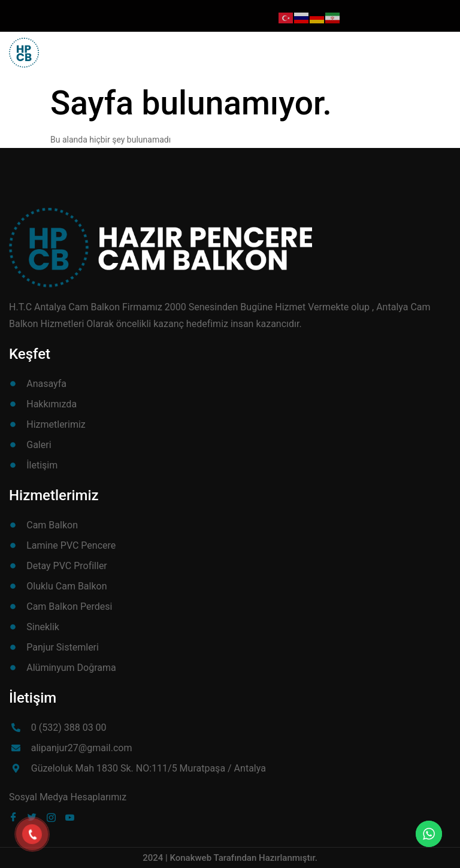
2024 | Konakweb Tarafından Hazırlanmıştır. (230, 858)
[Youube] (72, 817)
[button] (431, 48)
